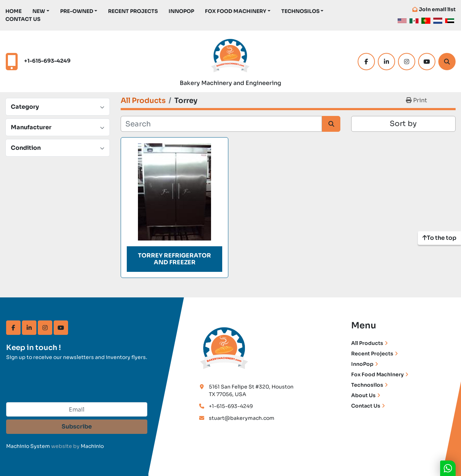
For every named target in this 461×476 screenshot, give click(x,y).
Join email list (437, 9)
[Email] (77, 409)
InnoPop (181, 11)
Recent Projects (133, 11)
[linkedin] (386, 62)
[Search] (447, 62)
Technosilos (367, 385)
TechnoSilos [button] (300, 11)
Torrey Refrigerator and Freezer (174, 259)
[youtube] (427, 62)
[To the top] (439, 238)
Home (14, 11)
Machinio (92, 446)
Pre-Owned (77, 11)
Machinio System (28, 446)
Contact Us (23, 19)
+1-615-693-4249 (47, 61)
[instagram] (407, 62)
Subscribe (77, 426)
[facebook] (366, 62)
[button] (41, 11)
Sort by (403, 124)
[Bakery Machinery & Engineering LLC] (224, 347)
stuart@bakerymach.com (242, 418)
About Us (363, 395)
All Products (367, 343)
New (39, 11)
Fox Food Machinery (236, 11)
